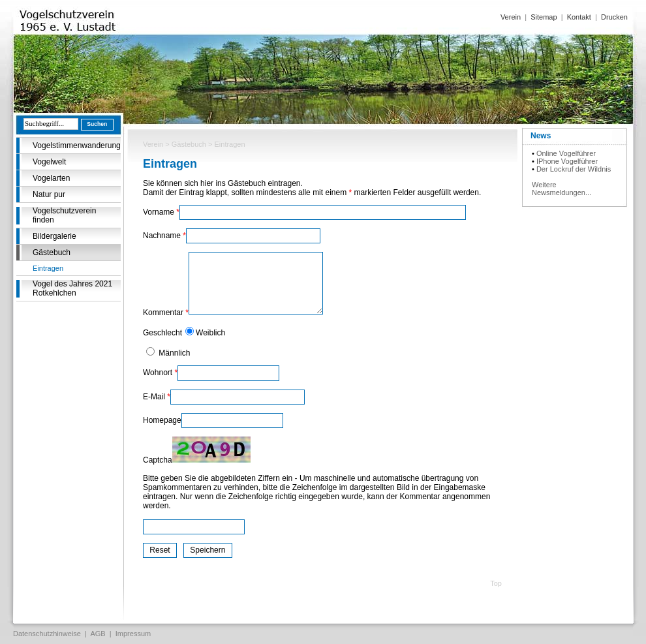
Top (496, 583)
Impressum (133, 634)
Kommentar (166, 313)
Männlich (173, 353)
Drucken (614, 17)
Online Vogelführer (566, 153)
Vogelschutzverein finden (64, 215)
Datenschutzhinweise (47, 634)
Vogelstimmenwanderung (77, 146)
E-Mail (157, 397)
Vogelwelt (49, 162)
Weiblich (210, 333)
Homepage (162, 420)
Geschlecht (162, 333)
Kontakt (579, 17)
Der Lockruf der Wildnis (574, 169)
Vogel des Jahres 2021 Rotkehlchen (72, 288)
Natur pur (49, 194)
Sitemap (544, 17)
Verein (511, 17)
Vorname (161, 212)
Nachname (164, 236)
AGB (98, 634)
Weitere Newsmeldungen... (561, 189)
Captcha (158, 460)
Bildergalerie (54, 236)
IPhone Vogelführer (567, 161)
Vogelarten (51, 178)
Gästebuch (52, 253)
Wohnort (160, 373)
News (541, 136)
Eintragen (48, 268)
